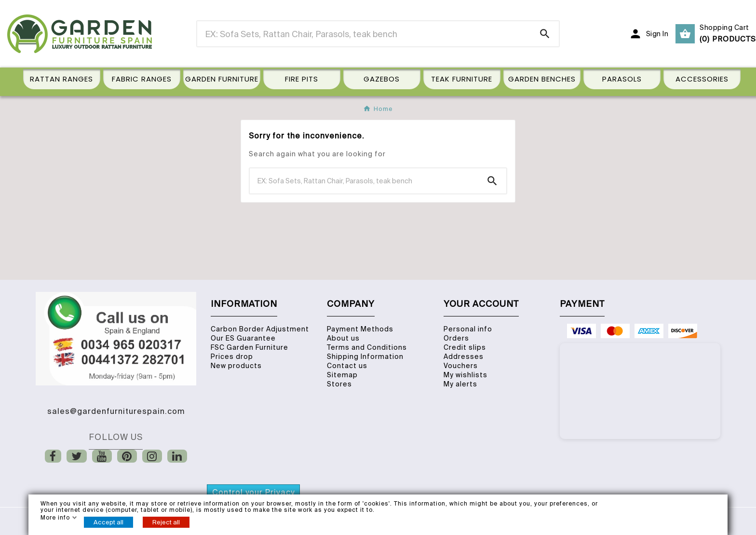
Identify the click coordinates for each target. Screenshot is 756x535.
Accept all (108, 522)
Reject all (166, 522)
